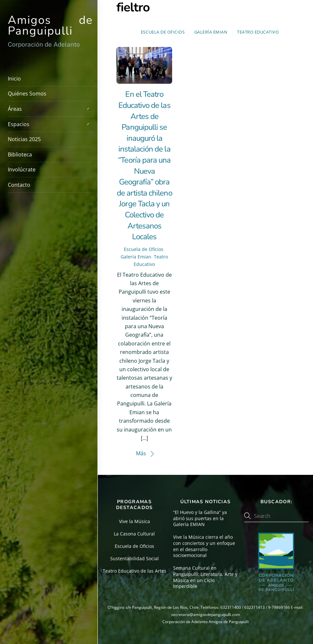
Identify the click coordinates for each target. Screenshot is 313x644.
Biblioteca (20, 154)
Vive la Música (134, 521)
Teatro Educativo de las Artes (134, 571)
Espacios (50, 124)
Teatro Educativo (258, 32)
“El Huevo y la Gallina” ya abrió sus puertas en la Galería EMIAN (200, 518)
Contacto (19, 185)
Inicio (14, 79)
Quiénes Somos (27, 94)
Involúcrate (22, 169)
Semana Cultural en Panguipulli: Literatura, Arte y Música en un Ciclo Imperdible (205, 577)
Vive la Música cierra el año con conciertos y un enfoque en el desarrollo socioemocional (204, 546)
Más (141, 453)
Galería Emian (211, 32)
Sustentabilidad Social (134, 558)
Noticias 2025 (24, 139)
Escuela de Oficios (163, 32)
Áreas (50, 109)
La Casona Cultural (134, 534)
